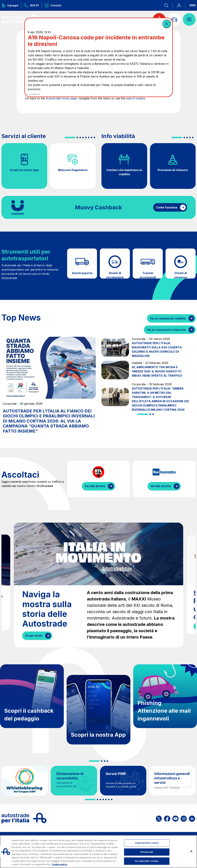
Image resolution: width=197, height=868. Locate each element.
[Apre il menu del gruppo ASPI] (11, 5)
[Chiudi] (191, 851)
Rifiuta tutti (147, 852)
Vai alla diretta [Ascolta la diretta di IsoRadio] (161, 486)
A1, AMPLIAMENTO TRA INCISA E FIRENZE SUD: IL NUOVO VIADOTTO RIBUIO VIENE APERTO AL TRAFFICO (157, 371)
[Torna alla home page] (21, 19)
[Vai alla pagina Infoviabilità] (174, 19)
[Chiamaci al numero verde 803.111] (31, 5)
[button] (167, 24)
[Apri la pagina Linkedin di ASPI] (192, 818)
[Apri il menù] (189, 19)
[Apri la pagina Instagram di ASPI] (184, 818)
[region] (98, 852)
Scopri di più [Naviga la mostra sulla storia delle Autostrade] (34, 636)
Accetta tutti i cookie (147, 861)
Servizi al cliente (24, 136)
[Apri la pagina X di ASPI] (159, 818)
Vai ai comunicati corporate (166, 330)
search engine (136, 98)
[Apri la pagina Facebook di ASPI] (167, 818)
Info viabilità (118, 136)
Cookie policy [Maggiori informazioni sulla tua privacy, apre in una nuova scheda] (59, 864)
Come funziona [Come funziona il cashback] (167, 207)
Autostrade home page (61, 98)
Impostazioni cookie (147, 843)
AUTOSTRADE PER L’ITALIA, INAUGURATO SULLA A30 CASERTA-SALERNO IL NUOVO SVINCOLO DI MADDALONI (157, 349)
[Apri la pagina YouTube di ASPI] (175, 818)
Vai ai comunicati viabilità (168, 318)
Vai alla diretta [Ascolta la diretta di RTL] (95, 486)
